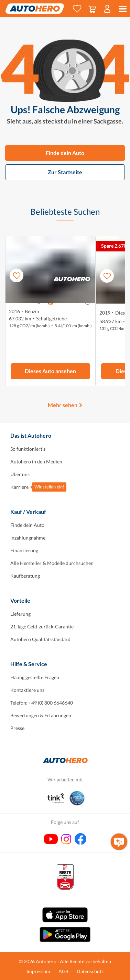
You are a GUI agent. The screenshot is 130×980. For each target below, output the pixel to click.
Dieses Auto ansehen (50, 371)
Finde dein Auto (65, 153)
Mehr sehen (63, 405)
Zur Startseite (65, 172)
